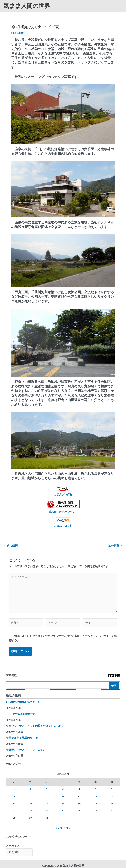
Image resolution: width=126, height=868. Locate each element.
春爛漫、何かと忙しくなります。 (26, 750)
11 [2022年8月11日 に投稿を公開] (63, 796)
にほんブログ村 (63, 491)
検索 (114, 685)
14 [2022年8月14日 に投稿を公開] (112, 796)
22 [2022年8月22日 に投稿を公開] (14, 811)
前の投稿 (11, 546)
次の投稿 (115, 546)
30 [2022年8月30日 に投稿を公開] (30, 818)
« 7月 (59, 828)
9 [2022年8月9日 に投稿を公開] (30, 796)
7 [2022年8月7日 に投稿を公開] (112, 789)
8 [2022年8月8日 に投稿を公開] (14, 796)
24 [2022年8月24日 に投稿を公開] (47, 811)
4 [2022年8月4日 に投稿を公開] (63, 789)
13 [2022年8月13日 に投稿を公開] (96, 796)
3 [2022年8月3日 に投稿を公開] (47, 789)
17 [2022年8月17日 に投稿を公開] (47, 803)
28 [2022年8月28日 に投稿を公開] (112, 811)
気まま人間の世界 (27, 6)
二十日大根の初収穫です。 (22, 714)
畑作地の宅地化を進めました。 (25, 702)
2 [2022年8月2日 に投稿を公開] (30, 789)
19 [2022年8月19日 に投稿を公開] (79, 803)
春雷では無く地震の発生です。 (25, 738)
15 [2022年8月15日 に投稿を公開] (14, 803)
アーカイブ (13, 846)
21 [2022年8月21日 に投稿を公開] (112, 803)
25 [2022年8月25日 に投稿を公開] (63, 811)
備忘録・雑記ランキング (63, 512)
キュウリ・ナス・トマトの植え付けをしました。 (35, 726)
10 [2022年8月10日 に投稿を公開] (47, 796)
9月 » (67, 828)
